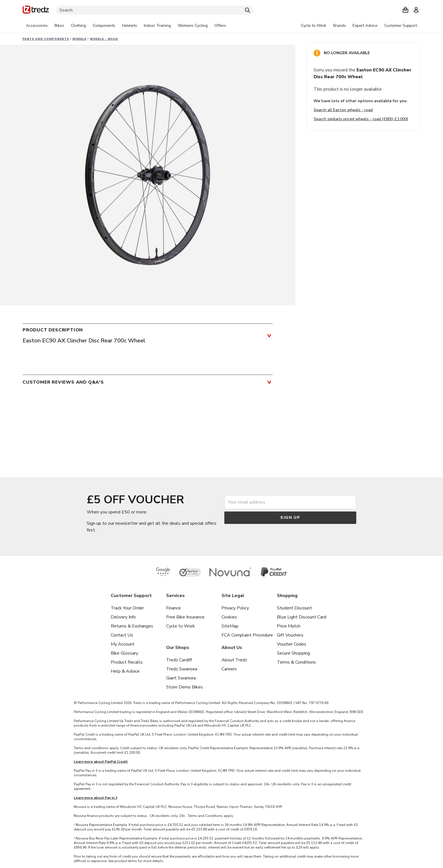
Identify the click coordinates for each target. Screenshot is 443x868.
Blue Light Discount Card (302, 617)
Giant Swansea (181, 678)
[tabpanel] (126, 26)
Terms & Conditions (296, 662)
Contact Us (122, 635)
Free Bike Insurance (185, 617)
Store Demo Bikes (184, 687)
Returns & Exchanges (132, 626)
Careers (229, 669)
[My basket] (405, 10)
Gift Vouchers (290, 635)
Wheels (79, 39)
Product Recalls (127, 662)
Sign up (290, 518)
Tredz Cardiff (179, 660)
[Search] (155, 10)
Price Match (289, 626)
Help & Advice (125, 671)
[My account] (416, 10)
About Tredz (234, 660)
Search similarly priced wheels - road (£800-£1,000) (361, 119)
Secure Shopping (293, 653)
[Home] (36, 11)
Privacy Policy (235, 608)
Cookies (229, 617)
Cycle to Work (181, 626)
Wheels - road (104, 39)
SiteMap (230, 626)
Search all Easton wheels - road (343, 110)
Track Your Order (127, 608)
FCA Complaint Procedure (247, 635)
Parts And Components (46, 39)
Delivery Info (123, 617)
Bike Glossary (124, 653)
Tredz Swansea (182, 669)
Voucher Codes (292, 644)
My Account (123, 644)
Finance (173, 608)
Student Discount (294, 608)
